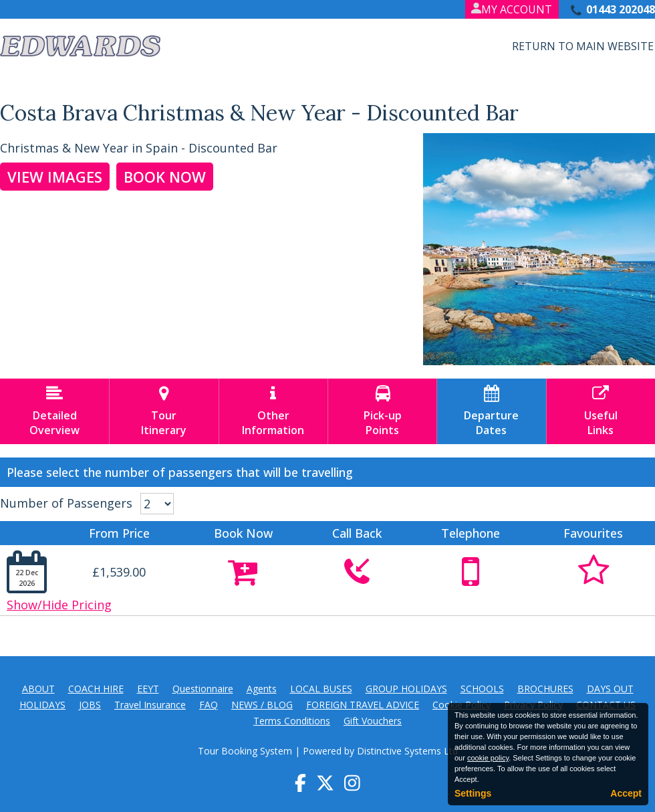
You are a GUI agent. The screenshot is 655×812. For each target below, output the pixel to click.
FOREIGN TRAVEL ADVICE (363, 705)
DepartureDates (491, 411)
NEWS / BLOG (262, 705)
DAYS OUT (610, 689)
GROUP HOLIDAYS (406, 689)
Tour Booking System (245, 751)
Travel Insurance (150, 705)
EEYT (148, 689)
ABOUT (38, 689)
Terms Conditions (292, 721)
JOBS (90, 705)
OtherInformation (273, 411)
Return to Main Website (583, 46)
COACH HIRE (96, 689)
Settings (473, 793)
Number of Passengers (66, 503)
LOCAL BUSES (321, 689)
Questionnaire (203, 689)
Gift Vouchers (373, 721)
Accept (626, 793)
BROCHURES (545, 689)
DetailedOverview (54, 411)
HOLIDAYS (42, 705)
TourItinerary (164, 411)
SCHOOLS (482, 689)
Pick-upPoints (382, 411)
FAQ (209, 705)
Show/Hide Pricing (59, 605)
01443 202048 (621, 9)
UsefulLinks (601, 411)
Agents (262, 689)
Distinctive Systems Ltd (407, 751)
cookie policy (488, 758)
